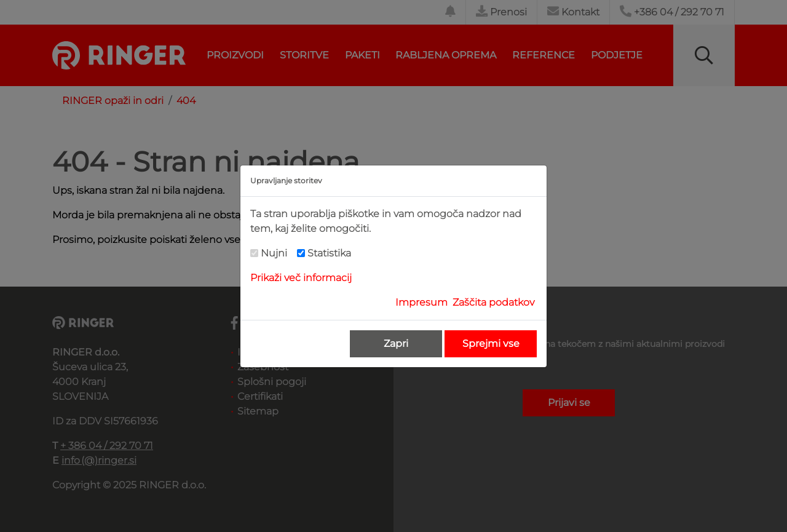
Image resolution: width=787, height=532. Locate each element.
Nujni (274, 253)
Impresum (421, 302)
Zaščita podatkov (493, 302)
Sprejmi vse (491, 343)
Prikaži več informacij (301, 278)
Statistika (329, 253)
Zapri (396, 343)
